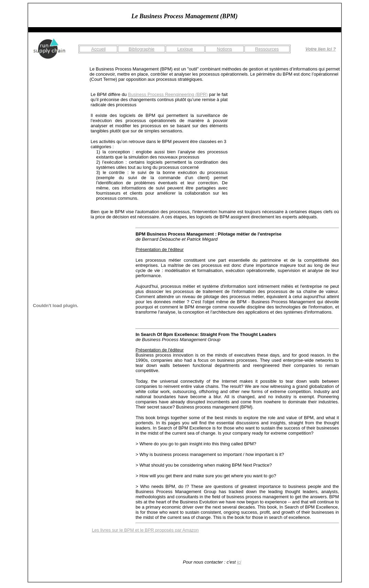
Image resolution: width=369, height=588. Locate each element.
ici (239, 562)
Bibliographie (142, 49)
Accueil (98, 49)
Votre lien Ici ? (321, 49)
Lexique (185, 49)
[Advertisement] (287, 135)
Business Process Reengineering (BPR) (168, 94)
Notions (225, 49)
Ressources (267, 49)
